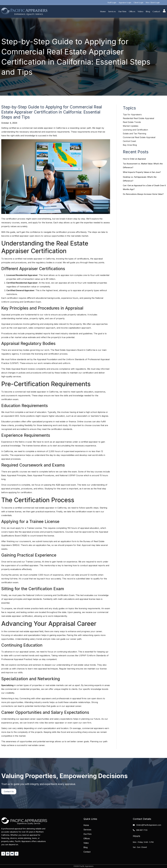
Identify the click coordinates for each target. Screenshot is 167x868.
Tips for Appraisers (132, 115)
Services (112, 11)
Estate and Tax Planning (134, 134)
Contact (156, 11)
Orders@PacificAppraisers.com (149, 825)
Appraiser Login (125, 3)
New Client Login (153, 3)
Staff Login (112, 3)
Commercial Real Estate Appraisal (139, 137)
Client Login (138, 3)
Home (103, 11)
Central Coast (129, 141)
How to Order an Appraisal (134, 159)
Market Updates (131, 126)
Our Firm (122, 11)
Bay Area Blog (130, 145)
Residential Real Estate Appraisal (138, 118)
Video (140, 11)
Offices (132, 11)
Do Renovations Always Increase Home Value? (143, 194)
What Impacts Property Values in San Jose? (142, 172)
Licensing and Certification (135, 130)
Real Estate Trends (132, 122)
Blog (148, 11)
